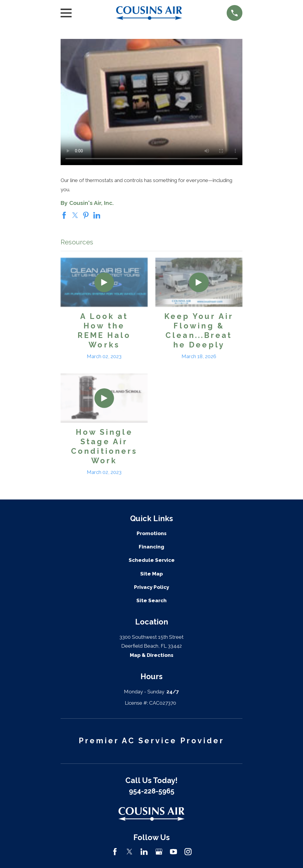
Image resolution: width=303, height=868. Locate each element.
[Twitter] (130, 852)
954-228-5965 (152, 791)
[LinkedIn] (144, 852)
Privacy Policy (151, 587)
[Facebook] (115, 852)
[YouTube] (173, 852)
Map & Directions (152, 655)
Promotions (152, 533)
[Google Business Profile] (159, 852)
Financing (151, 547)
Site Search (151, 600)
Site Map (151, 574)
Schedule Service (152, 560)
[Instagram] (188, 852)
